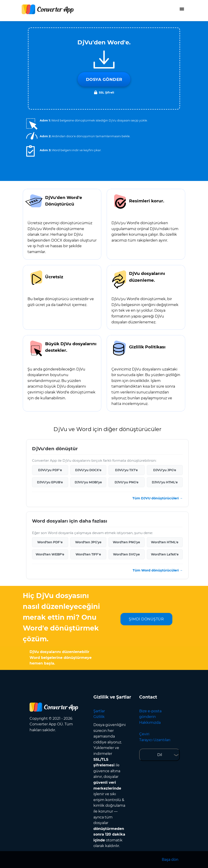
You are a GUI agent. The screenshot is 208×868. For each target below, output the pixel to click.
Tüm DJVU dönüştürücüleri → (158, 498)
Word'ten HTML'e (165, 542)
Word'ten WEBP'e (50, 554)
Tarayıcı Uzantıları (155, 740)
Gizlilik (99, 717)
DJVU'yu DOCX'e (88, 470)
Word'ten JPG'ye (88, 542)
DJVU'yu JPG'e (165, 470)
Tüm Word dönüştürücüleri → (158, 570)
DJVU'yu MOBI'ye (88, 482)
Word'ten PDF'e (50, 542)
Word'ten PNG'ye (126, 542)
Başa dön (170, 860)
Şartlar (99, 711)
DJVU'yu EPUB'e (50, 482)
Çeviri (144, 734)
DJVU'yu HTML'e (165, 482)
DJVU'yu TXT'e (126, 470)
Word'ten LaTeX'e (165, 554)
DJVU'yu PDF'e (50, 470)
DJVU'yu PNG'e (127, 482)
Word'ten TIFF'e (88, 554)
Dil (160, 755)
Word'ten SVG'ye (126, 554)
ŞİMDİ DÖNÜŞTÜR (146, 619)
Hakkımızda (150, 723)
